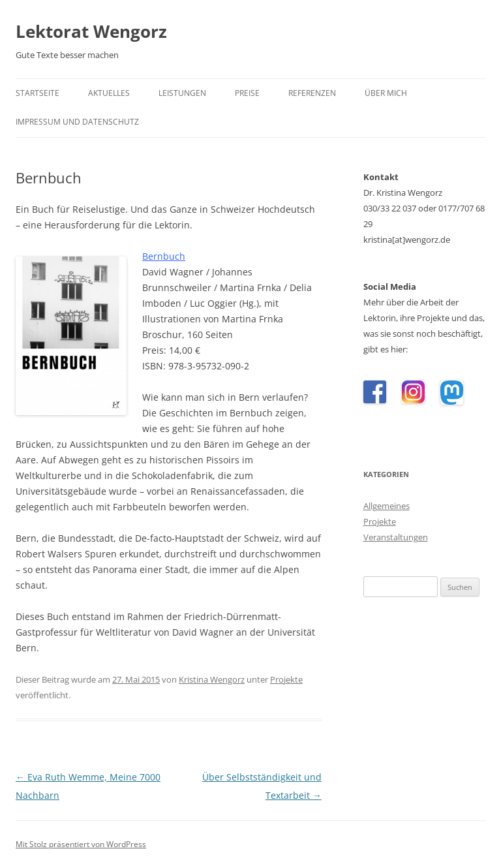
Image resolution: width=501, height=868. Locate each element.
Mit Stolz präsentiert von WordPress (81, 844)
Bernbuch (164, 256)
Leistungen (182, 93)
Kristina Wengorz (212, 679)
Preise (247, 93)
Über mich (386, 93)
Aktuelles (109, 93)
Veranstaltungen (396, 537)
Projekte (286, 679)
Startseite (38, 93)
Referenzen (312, 93)
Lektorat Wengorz (91, 31)
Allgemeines (387, 506)
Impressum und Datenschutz (77, 122)
